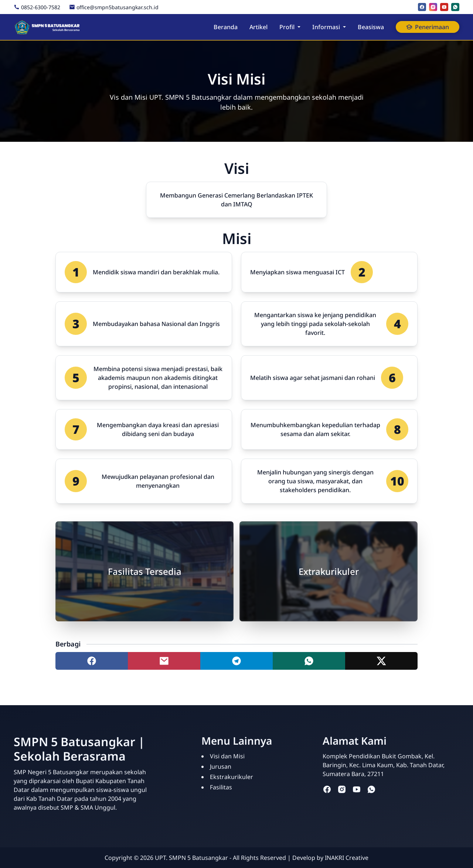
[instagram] (433, 7)
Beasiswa (371, 27)
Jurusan (221, 766)
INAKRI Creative (347, 858)
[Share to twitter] (381, 661)
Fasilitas (221, 787)
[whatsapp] (455, 7)
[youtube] (444, 7)
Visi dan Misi (227, 756)
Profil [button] (287, 27)
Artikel (258, 27)
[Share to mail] (164, 661)
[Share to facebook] (92, 661)
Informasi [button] (326, 27)
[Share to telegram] (236, 661)
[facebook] (422, 7)
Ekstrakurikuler (232, 777)
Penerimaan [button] (428, 27)
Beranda (226, 27)
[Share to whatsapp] (309, 661)
